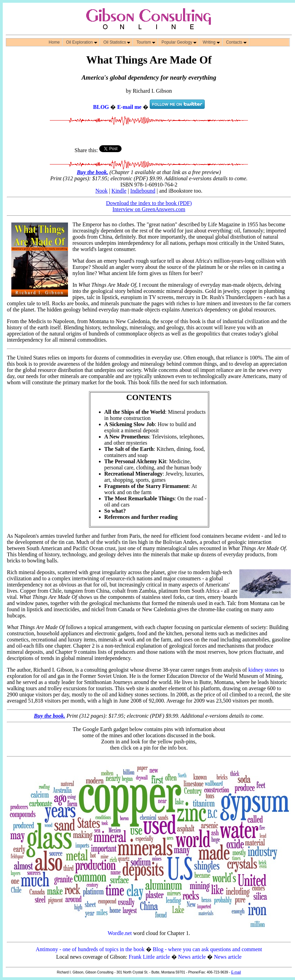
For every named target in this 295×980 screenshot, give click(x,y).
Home (54, 42)
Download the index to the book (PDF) (149, 203)
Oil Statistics (117, 42)
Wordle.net (120, 933)
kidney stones (263, 670)
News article (192, 957)
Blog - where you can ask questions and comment (207, 949)
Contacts (236, 42)
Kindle (119, 191)
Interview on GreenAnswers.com (149, 209)
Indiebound (143, 191)
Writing (211, 42)
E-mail (236, 972)
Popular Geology (179, 42)
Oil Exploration (81, 42)
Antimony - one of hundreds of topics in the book (90, 949)
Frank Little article (149, 957)
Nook (102, 191)
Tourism (146, 42)
